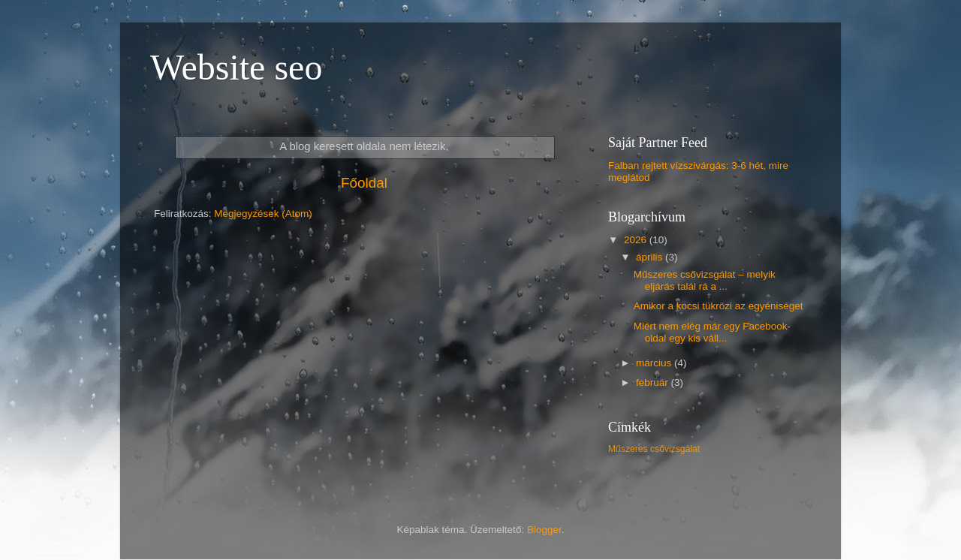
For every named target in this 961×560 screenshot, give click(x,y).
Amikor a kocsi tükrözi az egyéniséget (718, 306)
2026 (637, 240)
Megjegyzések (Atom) (263, 214)
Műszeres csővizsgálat (654, 449)
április (651, 257)
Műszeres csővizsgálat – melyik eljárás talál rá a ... (705, 280)
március (655, 363)
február (654, 382)
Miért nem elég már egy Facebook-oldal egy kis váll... (712, 332)
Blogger (544, 530)
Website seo (236, 67)
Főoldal (364, 183)
